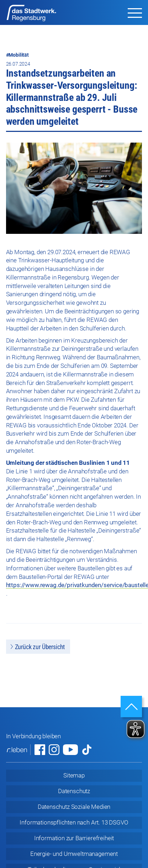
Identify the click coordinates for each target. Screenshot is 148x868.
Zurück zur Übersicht (40, 647)
